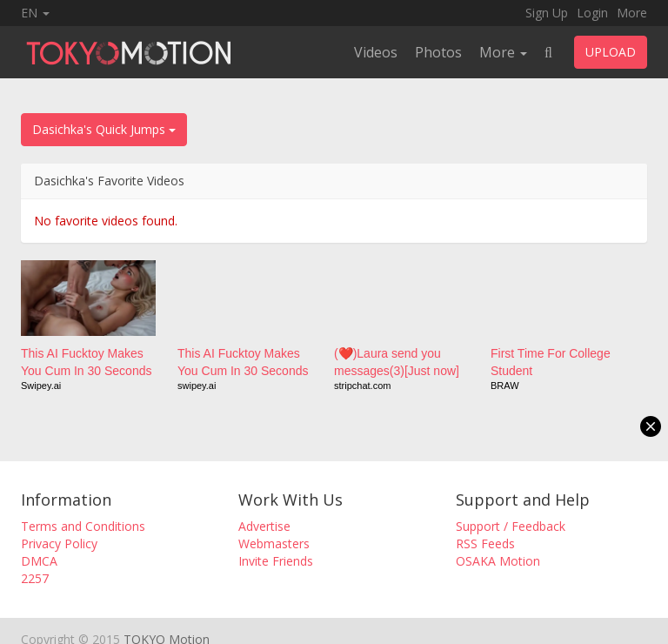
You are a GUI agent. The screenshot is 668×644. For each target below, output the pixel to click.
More (632, 13)
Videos (376, 52)
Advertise (264, 526)
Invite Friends (276, 561)
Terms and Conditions (83, 526)
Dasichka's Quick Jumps (104, 129)
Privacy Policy (59, 543)
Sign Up (547, 13)
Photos (438, 52)
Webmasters (274, 543)
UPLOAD (611, 52)
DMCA (39, 561)
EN (35, 13)
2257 (35, 578)
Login (592, 13)
